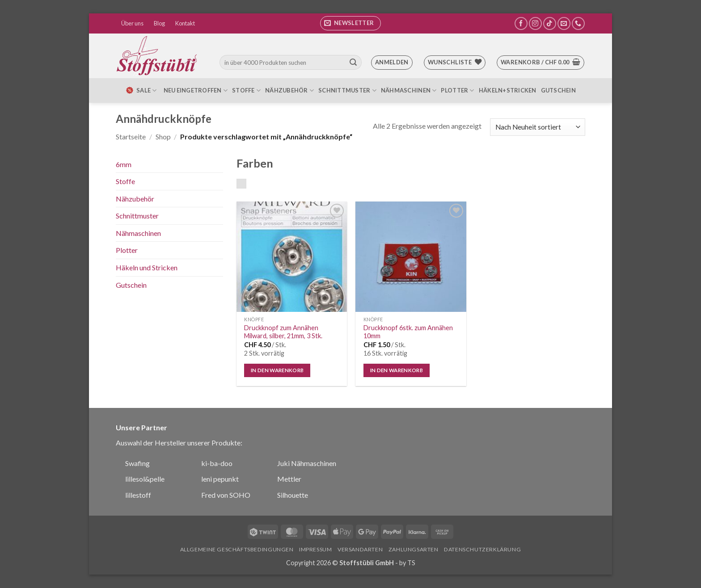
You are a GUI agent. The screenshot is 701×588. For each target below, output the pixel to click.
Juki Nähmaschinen (307, 463)
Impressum (316, 549)
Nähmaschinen (409, 90)
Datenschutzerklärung (482, 549)
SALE (141, 90)
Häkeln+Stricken (508, 90)
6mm (124, 164)
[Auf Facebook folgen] (521, 23)
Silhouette (293, 495)
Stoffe (246, 90)
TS (411, 563)
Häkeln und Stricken (147, 267)
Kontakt (185, 23)
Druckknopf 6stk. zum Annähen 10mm (408, 332)
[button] (350, 23)
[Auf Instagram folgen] (535, 23)
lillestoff (138, 495)
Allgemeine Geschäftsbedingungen (237, 549)
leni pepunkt (220, 479)
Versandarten (360, 549)
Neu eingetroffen (196, 90)
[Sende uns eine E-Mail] (564, 23)
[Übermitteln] (353, 63)
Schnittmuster (347, 90)
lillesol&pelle (145, 479)
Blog (159, 23)
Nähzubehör (289, 90)
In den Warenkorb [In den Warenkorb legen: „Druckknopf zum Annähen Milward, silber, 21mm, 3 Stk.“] (277, 370)
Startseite (131, 136)
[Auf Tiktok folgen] (550, 23)
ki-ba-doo (217, 463)
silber (246, 185)
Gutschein (558, 90)
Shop (163, 136)
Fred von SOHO (226, 495)
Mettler (289, 479)
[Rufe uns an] (578, 23)
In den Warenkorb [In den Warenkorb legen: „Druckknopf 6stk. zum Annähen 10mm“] (397, 370)
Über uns (132, 23)
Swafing (137, 463)
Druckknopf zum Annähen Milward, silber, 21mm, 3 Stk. (283, 332)
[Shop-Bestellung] (538, 127)
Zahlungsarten (414, 549)
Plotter (457, 90)
